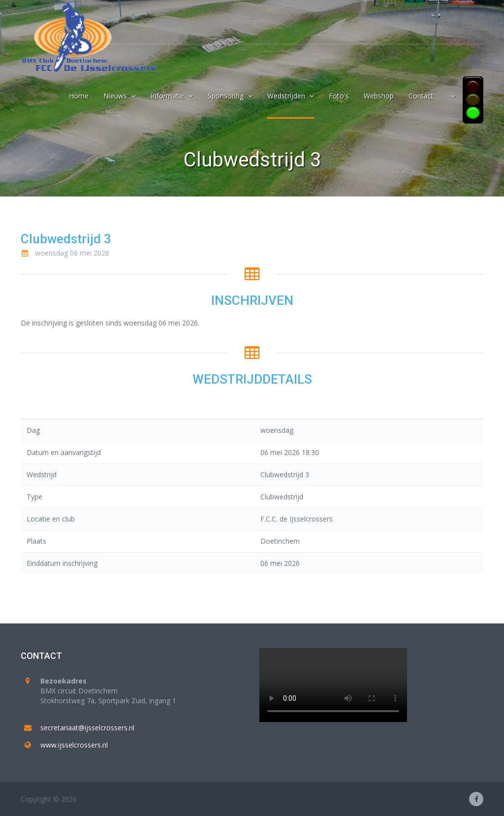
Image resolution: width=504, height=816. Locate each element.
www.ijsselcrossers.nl (74, 745)
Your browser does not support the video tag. (333, 685)
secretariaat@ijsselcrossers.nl (87, 728)
